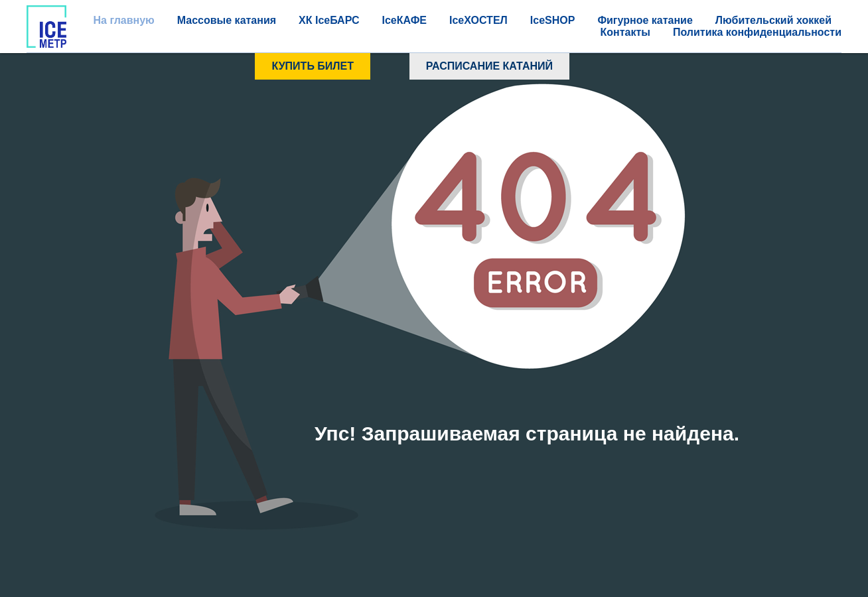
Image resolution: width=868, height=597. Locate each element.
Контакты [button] (625, 32)
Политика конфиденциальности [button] (757, 32)
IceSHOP (553, 20)
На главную (123, 20)
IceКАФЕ (405, 20)
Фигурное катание (645, 20)
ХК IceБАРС (329, 20)
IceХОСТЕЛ (478, 20)
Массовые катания (227, 20)
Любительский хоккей (773, 20)
